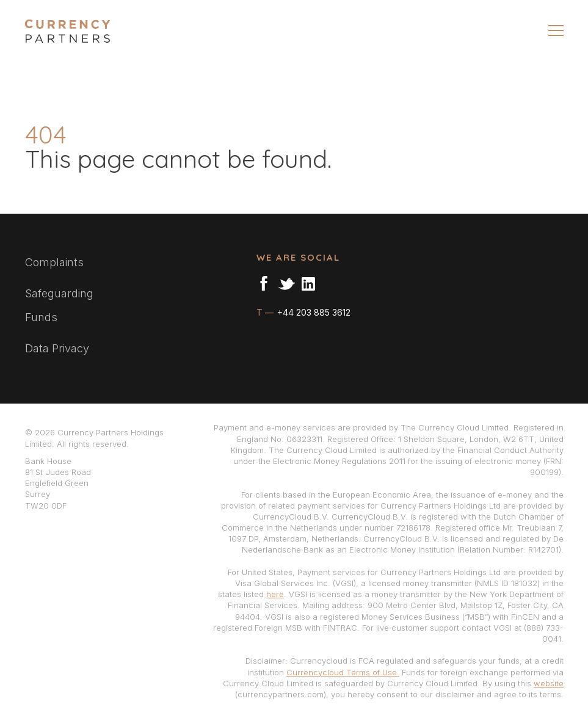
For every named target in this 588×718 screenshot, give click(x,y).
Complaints (54, 262)
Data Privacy (57, 348)
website (549, 683)
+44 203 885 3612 (313, 312)
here (275, 594)
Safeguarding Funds (59, 306)
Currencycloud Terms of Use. (343, 672)
